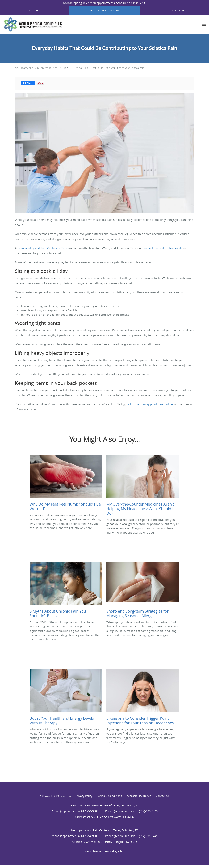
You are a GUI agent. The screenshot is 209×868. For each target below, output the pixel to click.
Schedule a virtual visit (131, 3)
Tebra (121, 851)
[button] (104, 10)
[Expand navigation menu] (204, 24)
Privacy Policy (84, 796)
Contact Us (163, 796)
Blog (65, 68)
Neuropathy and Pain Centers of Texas (36, 68)
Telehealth (89, 3)
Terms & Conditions (109, 796)
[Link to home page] (32, 24)
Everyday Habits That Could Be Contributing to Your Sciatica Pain (109, 68)
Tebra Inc (65, 796)
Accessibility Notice (139, 796)
